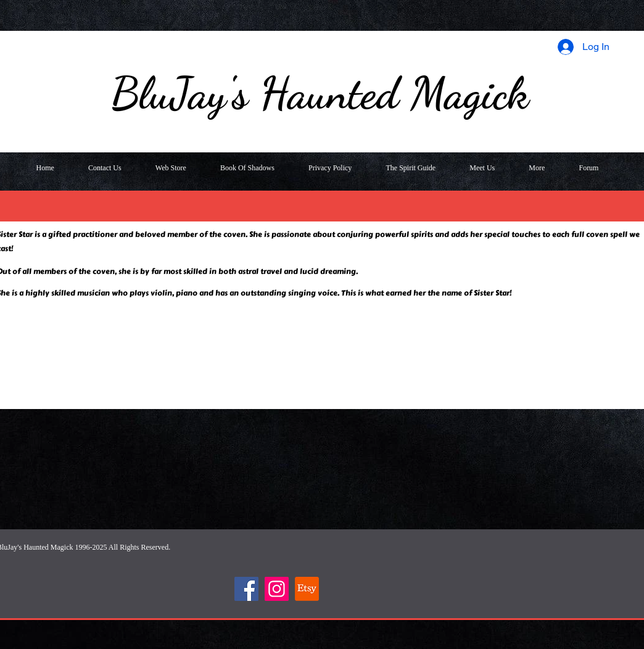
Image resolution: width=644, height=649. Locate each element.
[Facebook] (246, 589)
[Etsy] (307, 589)
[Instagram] (277, 589)
